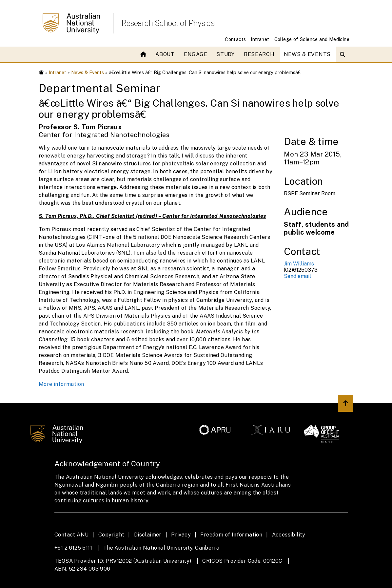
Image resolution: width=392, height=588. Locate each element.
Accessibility (289, 535)
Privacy (181, 535)
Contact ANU (71, 535)
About (165, 54)
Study (225, 54)
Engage (196, 54)
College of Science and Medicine (312, 39)
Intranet (260, 39)
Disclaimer (148, 535)
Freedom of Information (231, 535)
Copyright (111, 535)
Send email (297, 276)
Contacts (235, 39)
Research (259, 54)
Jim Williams (299, 264)
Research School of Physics (168, 23)
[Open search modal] (344, 54)
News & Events (307, 54)
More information (61, 384)
